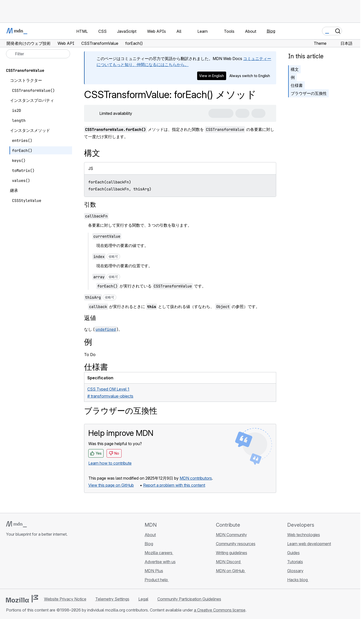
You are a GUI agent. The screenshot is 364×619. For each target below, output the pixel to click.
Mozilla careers (159, 553)
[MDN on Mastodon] (36, 564)
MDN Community (231, 535)
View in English (212, 76)
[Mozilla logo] (22, 599)
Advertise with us (160, 562)
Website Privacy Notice (65, 599)
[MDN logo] (16, 524)
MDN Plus (154, 571)
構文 (295, 69)
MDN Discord (229, 562)
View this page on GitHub (111, 485)
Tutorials (295, 562)
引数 (90, 205)
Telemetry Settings (112, 599)
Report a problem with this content (174, 485)
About (150, 535)
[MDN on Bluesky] (18, 564)
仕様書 (297, 85)
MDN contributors (196, 478)
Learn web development (309, 544)
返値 (90, 318)
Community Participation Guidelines (189, 599)
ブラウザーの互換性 (309, 93)
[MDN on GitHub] (9, 564)
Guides (293, 553)
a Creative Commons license (220, 610)
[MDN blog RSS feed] (45, 564)
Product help (157, 580)
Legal (143, 599)
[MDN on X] (27, 564)
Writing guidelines (232, 553)
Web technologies (304, 535)
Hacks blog (298, 580)
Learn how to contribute (110, 463)
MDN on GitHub (231, 571)
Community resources (236, 544)
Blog (271, 31)
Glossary (295, 571)
